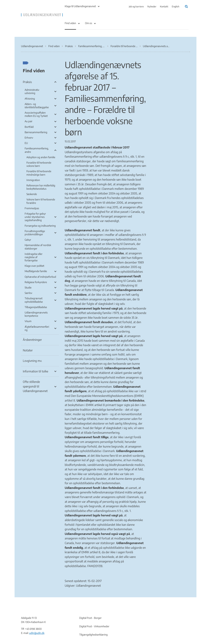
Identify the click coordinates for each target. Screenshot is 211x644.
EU (26, 143)
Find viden (70, 23)
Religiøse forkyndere (36, 282)
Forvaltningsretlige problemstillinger (35, 233)
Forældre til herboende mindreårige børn (39, 173)
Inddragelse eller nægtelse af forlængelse (34, 257)
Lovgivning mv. (32, 361)
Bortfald (29, 127)
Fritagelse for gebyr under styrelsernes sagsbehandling (35, 217)
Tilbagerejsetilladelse (36, 307)
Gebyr (28, 240)
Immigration (33, 180)
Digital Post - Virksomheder (94, 626)
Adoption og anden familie (41, 157)
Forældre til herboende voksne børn (39, 164)
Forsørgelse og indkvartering (40, 226)
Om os (89, 23)
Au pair (28, 121)
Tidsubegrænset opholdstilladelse (34, 300)
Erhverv (29, 138)
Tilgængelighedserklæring (93, 635)
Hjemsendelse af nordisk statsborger (38, 247)
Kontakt (164, 6)
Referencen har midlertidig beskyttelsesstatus (41, 187)
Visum (28, 321)
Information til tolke (35, 371)
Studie (28, 287)
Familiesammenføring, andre (37, 150)
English (176, 6)
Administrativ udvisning (32, 91)
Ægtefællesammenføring (37, 328)
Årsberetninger (32, 340)
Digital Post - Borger (90, 618)
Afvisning (30, 99)
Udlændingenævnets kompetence (36, 314)
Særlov (28, 293)
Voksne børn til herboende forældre (41, 201)
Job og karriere (136, 6)
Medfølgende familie (36, 271)
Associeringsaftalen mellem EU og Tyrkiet (36, 114)
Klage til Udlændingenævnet (80, 6)
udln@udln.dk (37, 633)
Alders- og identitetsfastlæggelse (37, 106)
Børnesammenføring (36, 132)
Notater (28, 350)
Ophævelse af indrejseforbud (40, 277)
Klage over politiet (34, 266)
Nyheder (152, 6)
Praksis (27, 82)
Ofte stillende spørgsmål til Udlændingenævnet (35, 386)
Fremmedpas (32, 208)
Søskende (32, 194)
